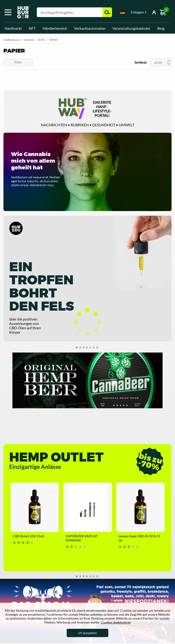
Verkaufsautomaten (90, 28)
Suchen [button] (107, 12)
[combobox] (123, 13)
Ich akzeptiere (87, 633)
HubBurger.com (12, 40)
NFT (32, 28)
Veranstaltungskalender (131, 28)
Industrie (29, 40)
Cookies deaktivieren (116, 622)
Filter (18, 62)
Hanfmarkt (13, 28)
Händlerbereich (55, 28)
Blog (161, 28)
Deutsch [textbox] (123, 12)
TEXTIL (42, 40)
